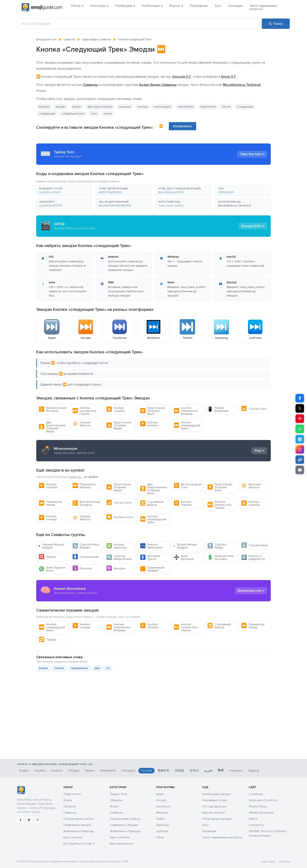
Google (161, 800)
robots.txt (284, 862)
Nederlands (108, 771)
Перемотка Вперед (84, 486)
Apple (160, 794)
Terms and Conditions (263, 800)
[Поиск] (276, 24)
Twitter (160, 819)
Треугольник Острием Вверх (119, 425)
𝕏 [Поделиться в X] (300, 408)
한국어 (194, 771)
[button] (64, 191)
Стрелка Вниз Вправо (86, 546)
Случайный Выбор (152, 503)
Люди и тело (72, 794)
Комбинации (152, 6)
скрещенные (79, 668)
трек (94, 113)
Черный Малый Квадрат (51, 546)
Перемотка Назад (50, 503)
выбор (43, 668)
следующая (245, 107)
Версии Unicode (214, 813)
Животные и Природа (125, 831)
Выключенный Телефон (53, 409)
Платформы (125, 6)
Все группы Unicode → (79, 844)
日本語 (180, 771)
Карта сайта (268, 862)
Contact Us (256, 825)
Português (128, 771)
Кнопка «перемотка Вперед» (186, 411)
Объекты (70, 806)
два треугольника (100, 107)
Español (40, 771)
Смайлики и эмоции (77, 825)
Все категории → (121, 844)
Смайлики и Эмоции (124, 825)
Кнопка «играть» (149, 424)
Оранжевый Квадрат (152, 569)
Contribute (256, 794)
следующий (47, 113)
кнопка (142, 107)
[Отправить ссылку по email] (300, 470)
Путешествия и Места (125, 819)
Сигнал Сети (254, 409)
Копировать (182, 126)
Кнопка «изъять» (116, 409)
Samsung (162, 825)
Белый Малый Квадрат (185, 546)
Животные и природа (78, 831)
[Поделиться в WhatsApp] (300, 429)
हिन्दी (221, 771)
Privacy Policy (258, 806)
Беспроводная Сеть (188, 486)
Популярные (199, 6)
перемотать (186, 107)
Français (74, 771)
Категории (99, 6)
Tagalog (253, 771)
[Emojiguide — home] (42, 7)
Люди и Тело (119, 794)
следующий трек (73, 113)
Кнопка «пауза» (183, 503)
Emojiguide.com (46, 39)
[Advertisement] (153, 737)
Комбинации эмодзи (216, 794)
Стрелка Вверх (217, 546)
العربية (208, 771)
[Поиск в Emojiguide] (140, 24)
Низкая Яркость (82, 424)
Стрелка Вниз (255, 545)
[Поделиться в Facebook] (300, 398)
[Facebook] (20, 820)
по (108, 668)
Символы (69, 39)
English (24, 771)
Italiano (90, 771)
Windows (162, 813)
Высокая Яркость (251, 486)
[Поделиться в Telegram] (300, 439)
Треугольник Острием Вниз (152, 411)
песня (226, 107)
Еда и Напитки (120, 837)
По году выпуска (214, 806)
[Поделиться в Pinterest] (300, 419)
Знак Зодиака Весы (52, 569)
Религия (82, 568)
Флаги (68, 800)
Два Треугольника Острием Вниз (153, 489)
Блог (218, 6)
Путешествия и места (78, 819)
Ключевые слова (215, 800)
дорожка (125, 107)
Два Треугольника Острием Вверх (52, 427)
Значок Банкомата (151, 546)
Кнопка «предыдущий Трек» (187, 425)
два (97, 668)
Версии (176, 6)
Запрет (47, 557)
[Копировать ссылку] (300, 460)
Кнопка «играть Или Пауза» (84, 411)
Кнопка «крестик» (117, 546)
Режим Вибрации (218, 409)
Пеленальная (86, 557)
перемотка (208, 107)
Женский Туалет (150, 557)
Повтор (48, 640)
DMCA (253, 819)
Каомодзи (236, 6)
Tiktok (160, 837)
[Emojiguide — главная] (21, 790)
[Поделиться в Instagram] (300, 449)
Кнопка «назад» (48, 518)
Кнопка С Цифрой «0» (253, 557)
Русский (146, 771)
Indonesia (236, 771)
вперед (44, 107)
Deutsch (57, 771)
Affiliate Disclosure (261, 813)
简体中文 (164, 771)
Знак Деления (184, 557)
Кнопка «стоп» (120, 517)
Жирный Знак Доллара (221, 557)
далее (77, 107)
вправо (61, 107)
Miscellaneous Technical (235, 205)
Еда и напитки (73, 837)
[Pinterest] (38, 820)
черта (108, 113)
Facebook (163, 806)
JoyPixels (162, 831)
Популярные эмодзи (217, 819)
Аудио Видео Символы (97, 39)
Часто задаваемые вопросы (263, 7)
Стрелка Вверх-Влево (119, 557)
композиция (162, 107)
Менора (116, 568)
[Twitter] (29, 820)
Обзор (77, 6)
